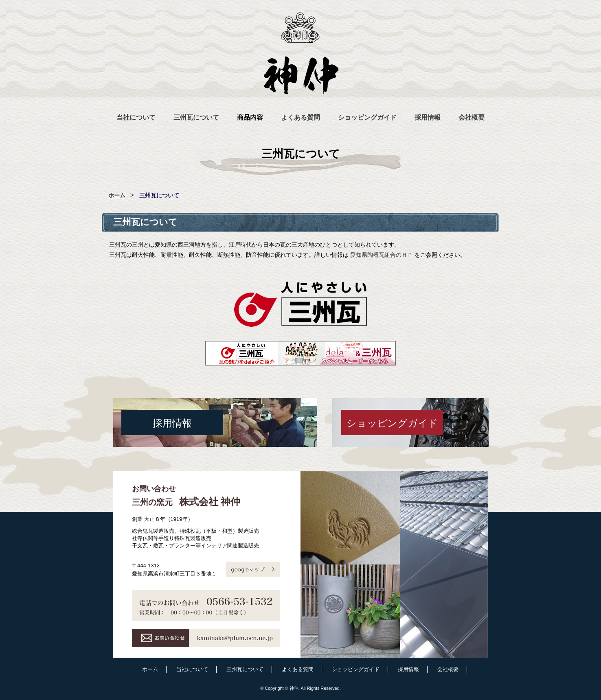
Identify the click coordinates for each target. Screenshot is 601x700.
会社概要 (472, 117)
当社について (136, 117)
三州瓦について (196, 117)
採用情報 (428, 117)
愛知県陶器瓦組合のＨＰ (382, 255)
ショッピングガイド (367, 117)
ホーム (117, 196)
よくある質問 (300, 117)
